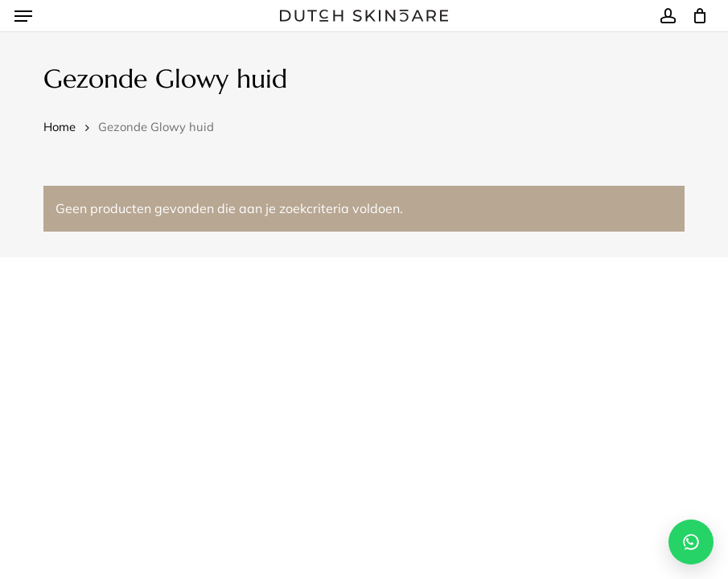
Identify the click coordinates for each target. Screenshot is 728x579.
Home (60, 127)
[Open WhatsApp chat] (691, 542)
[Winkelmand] (695, 16)
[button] (23, 16)
